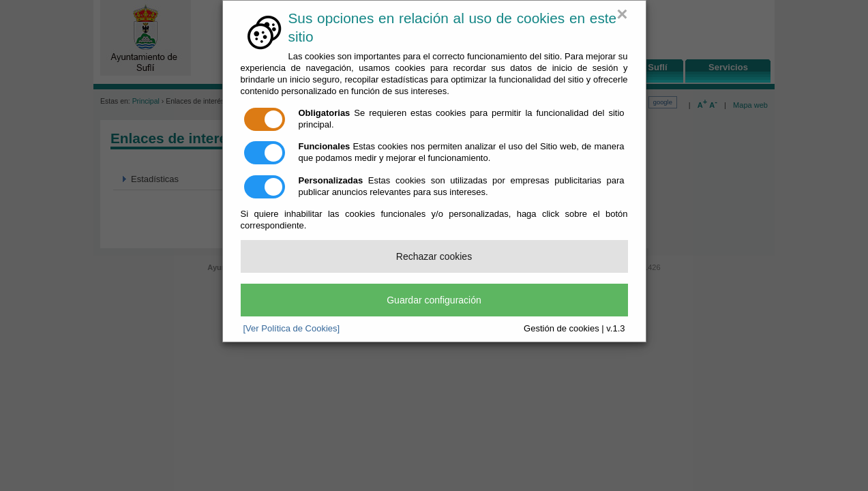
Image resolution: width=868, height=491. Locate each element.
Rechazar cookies (434, 256)
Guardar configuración (434, 300)
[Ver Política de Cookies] (292, 328)
